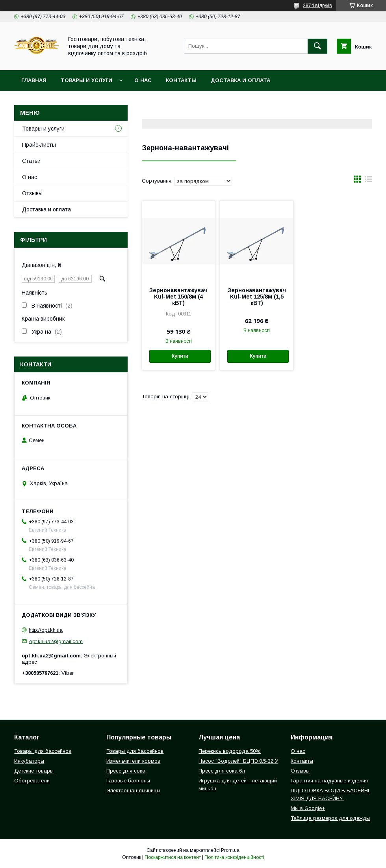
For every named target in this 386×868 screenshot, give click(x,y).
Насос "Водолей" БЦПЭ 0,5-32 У (238, 761)
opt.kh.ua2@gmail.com (56, 641)
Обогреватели (32, 781)
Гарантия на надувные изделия (329, 781)
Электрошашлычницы (133, 791)
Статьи (31, 161)
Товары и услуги (86, 80)
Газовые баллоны (128, 781)
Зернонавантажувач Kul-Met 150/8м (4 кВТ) (178, 297)
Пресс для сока (126, 771)
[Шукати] (317, 46)
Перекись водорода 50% (230, 751)
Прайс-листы (39, 145)
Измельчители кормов (133, 761)
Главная (34, 80)
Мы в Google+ (308, 808)
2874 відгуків (317, 6)
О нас (143, 80)
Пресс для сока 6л (222, 771)
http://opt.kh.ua (46, 630)
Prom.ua (230, 850)
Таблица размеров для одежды (330, 818)
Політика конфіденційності (234, 857)
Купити (180, 356)
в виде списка (368, 181)
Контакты (181, 80)
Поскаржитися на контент (173, 857)
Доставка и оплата (240, 80)
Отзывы (32, 193)
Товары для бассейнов (43, 751)
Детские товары (34, 771)
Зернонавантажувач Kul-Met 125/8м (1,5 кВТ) (257, 297)
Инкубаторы (29, 761)
